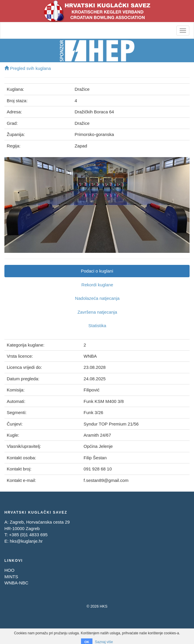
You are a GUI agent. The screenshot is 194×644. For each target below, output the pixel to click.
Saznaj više (104, 642)
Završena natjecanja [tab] (97, 312)
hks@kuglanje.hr (26, 541)
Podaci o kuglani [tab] (97, 271)
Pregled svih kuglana (28, 68)
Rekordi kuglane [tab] (97, 285)
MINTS (11, 577)
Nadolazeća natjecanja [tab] (97, 298)
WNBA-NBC (16, 583)
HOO (9, 570)
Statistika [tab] (97, 326)
